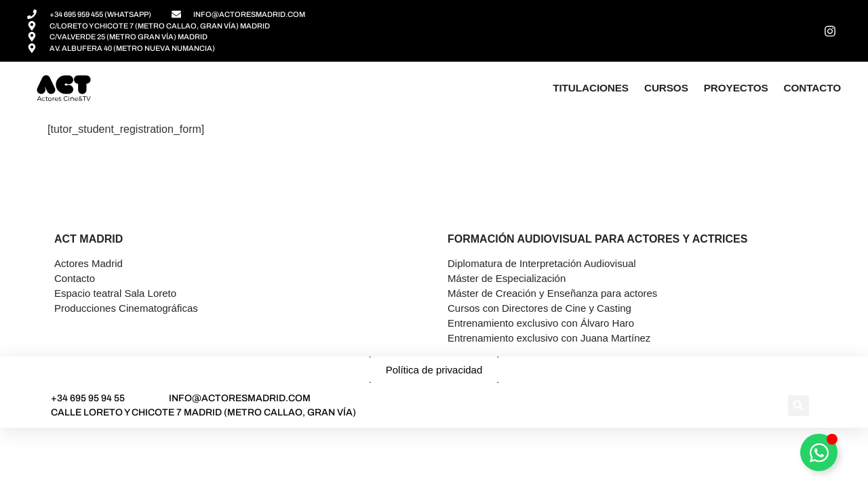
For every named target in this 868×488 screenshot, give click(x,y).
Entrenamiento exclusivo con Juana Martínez (549, 338)
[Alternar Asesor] (819, 452)
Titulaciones (591, 88)
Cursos (666, 88)
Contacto (812, 88)
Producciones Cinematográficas (126, 308)
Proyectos (736, 88)
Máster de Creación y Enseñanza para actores (552, 293)
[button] (798, 406)
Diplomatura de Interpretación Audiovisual (542, 263)
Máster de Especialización (507, 278)
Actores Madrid (88, 263)
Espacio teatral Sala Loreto (115, 293)
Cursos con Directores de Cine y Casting (539, 308)
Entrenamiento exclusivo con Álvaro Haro (541, 323)
